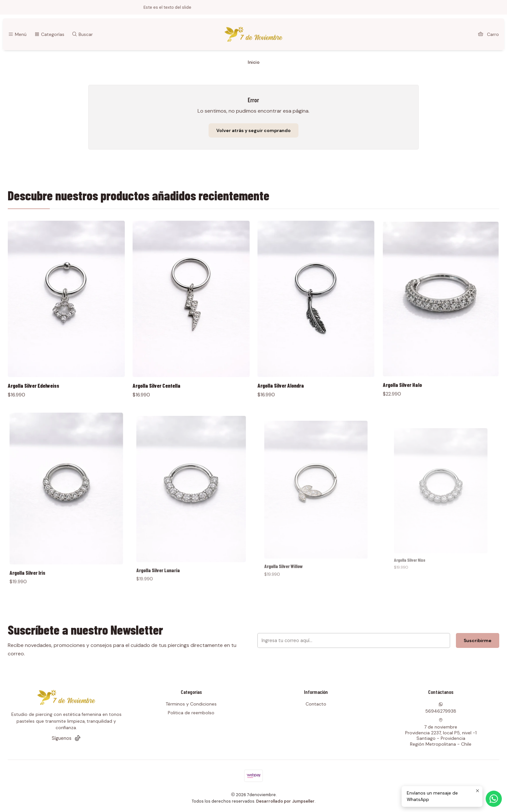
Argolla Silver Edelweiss (43, 365)
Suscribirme (416, 641)
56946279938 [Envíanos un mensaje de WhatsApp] (441, 708)
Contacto (316, 704)
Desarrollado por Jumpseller (285, 801)
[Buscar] (82, 34)
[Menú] (17, 34)
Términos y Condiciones (191, 704)
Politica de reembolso (191, 713)
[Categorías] (49, 34)
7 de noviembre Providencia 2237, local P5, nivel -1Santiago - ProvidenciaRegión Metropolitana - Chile (441, 732)
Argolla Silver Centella (169, 358)
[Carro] (488, 34)
